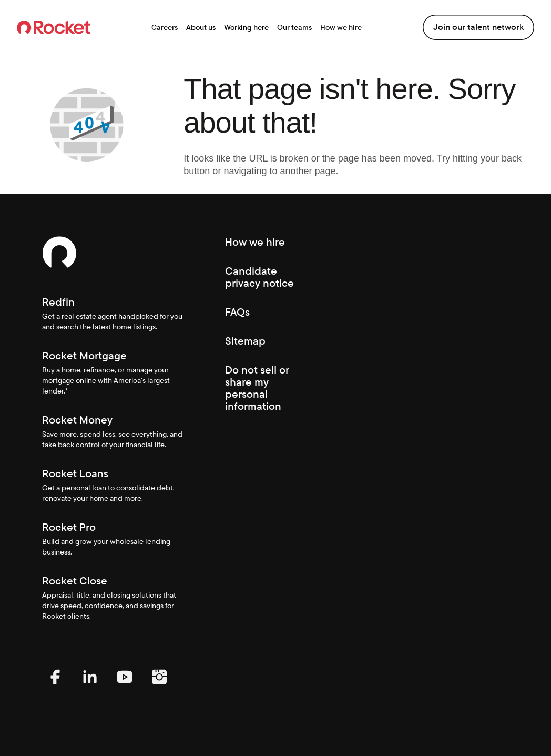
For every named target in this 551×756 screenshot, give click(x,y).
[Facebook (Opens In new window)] (55, 687)
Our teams (294, 27)
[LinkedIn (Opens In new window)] (90, 687)
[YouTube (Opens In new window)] (125, 687)
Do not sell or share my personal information (257, 388)
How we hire (341, 27)
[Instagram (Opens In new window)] (159, 687)
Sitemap (245, 341)
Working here (246, 27)
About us (201, 27)
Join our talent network (478, 27)
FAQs (237, 312)
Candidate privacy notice (259, 277)
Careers (165, 27)
